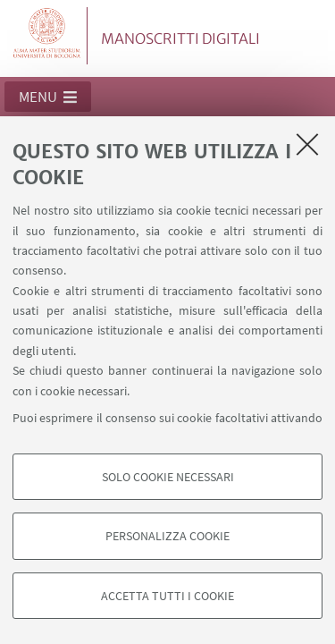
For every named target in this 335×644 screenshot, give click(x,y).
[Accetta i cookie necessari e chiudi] (307, 144)
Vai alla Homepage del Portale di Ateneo (47, 36)
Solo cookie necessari (168, 477)
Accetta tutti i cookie (167, 596)
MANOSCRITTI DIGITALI (180, 38)
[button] (48, 97)
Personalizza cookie (167, 536)
